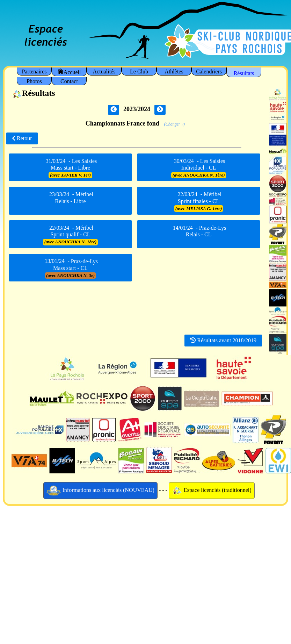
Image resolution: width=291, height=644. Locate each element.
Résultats (244, 73)
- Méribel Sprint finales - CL (199, 201)
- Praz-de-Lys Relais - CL (199, 233)
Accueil (69, 72)
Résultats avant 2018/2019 (223, 340)
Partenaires (34, 71)
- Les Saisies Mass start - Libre (70, 168)
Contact (69, 81)
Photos (34, 81)
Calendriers (209, 71)
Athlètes (174, 71)
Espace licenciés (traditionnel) (212, 491)
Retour (22, 138)
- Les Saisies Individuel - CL (199, 168)
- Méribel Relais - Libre (70, 200)
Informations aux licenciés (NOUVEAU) (100, 491)
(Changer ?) (174, 124)
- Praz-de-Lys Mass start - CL (70, 268)
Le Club (139, 71)
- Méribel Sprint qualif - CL (71, 235)
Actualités (104, 71)
